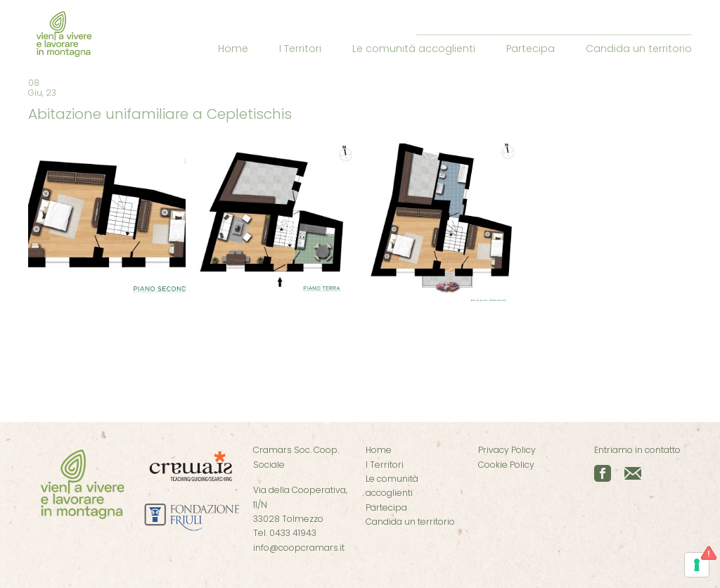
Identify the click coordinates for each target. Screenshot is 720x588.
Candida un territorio (639, 49)
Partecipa (531, 49)
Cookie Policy (506, 465)
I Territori (300, 49)
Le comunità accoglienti (414, 49)
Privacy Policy (507, 450)
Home (233, 49)
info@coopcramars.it (299, 548)
